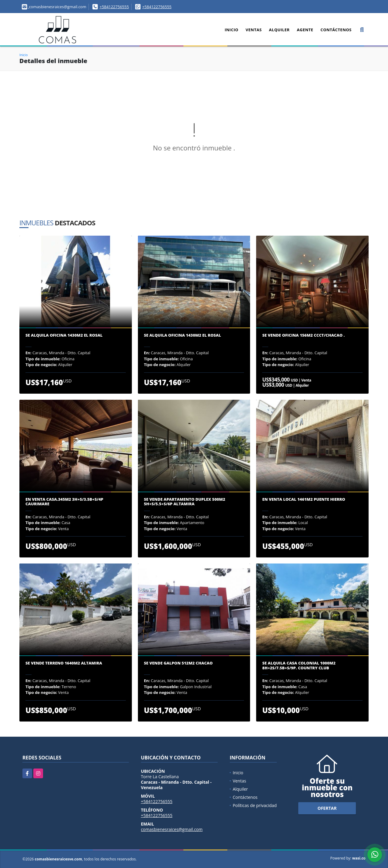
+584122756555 (114, 7)
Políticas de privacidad (255, 805)
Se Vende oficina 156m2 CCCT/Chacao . (303, 335)
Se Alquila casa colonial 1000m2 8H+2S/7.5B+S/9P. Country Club (299, 666)
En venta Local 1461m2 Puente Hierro (304, 500)
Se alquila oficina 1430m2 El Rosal (64, 335)
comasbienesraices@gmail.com (172, 829)
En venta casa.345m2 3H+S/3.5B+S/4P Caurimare (64, 502)
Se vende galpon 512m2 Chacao (178, 663)
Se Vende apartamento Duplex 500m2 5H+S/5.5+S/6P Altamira (185, 502)
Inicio (231, 30)
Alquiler (279, 30)
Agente (305, 30)
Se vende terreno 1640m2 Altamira (64, 663)
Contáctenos (336, 30)
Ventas (254, 30)
